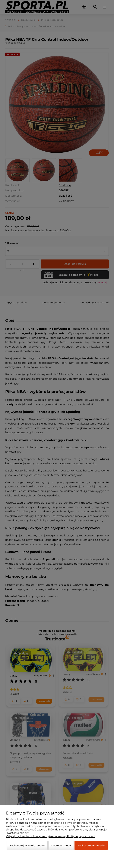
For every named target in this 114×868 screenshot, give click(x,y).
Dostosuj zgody (61, 845)
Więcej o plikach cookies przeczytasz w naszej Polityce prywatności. (51, 836)
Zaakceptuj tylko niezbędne (27, 845)
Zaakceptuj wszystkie (91, 845)
